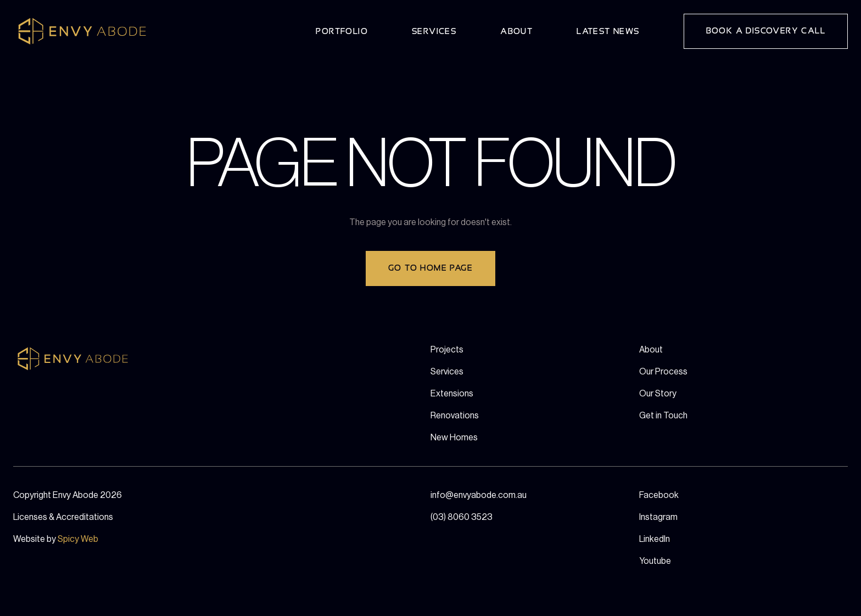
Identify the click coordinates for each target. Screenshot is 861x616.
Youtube (655, 561)
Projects (447, 350)
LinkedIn (655, 539)
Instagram (658, 517)
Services (434, 32)
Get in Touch (663, 416)
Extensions (452, 394)
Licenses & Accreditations (63, 517)
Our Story (658, 394)
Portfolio (342, 32)
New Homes (454, 438)
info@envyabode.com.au (479, 495)
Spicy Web (78, 539)
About (516, 32)
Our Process (663, 372)
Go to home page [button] (431, 268)
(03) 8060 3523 (462, 517)
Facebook (659, 495)
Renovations (455, 416)
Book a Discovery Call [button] (766, 31)
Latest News (608, 32)
